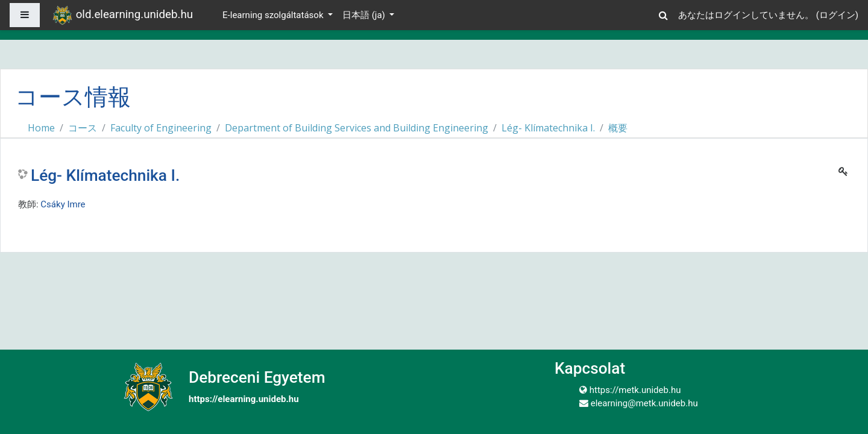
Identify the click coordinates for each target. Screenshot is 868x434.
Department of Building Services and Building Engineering (357, 128)
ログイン (837, 15)
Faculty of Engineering (161, 128)
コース (83, 128)
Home (41, 128)
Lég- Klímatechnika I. (548, 128)
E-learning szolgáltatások (274, 15)
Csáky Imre (63, 204)
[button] (664, 14)
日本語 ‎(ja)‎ (365, 15)
